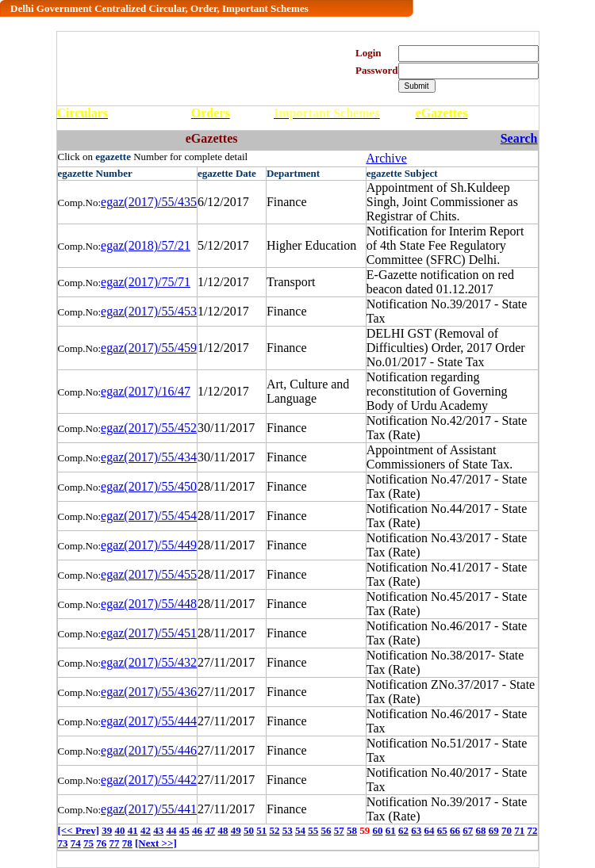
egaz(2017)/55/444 (149, 721)
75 (88, 843)
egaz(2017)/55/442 (149, 780)
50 (249, 830)
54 (300, 830)
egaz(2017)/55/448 (149, 604)
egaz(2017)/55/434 (149, 457)
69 (494, 830)
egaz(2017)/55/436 (149, 692)
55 (313, 830)
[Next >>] (156, 843)
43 (158, 830)
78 (127, 843)
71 (519, 830)
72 (532, 830)
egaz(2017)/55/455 (149, 574)
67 (468, 830)
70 (507, 830)
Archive (386, 158)
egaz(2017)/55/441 (149, 809)
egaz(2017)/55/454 (149, 516)
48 (223, 830)
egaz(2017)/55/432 (149, 662)
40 (119, 830)
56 (326, 830)
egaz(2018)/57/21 (146, 245)
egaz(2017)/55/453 (149, 311)
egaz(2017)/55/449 (149, 545)
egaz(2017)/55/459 (149, 348)
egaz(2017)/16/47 (146, 391)
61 (391, 830)
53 (288, 830)
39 (107, 830)
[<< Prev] (79, 830)
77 (115, 843)
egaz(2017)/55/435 (149, 202)
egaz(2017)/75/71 (146, 282)
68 (480, 830)
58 (352, 830)
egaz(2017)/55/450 (149, 486)
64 (429, 830)
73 (63, 843)
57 (339, 830)
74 (76, 843)
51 (261, 830)
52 (274, 830)
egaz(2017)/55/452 (149, 428)
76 (101, 843)
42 (146, 830)
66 (455, 830)
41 (133, 830)
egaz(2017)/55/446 (149, 750)
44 (171, 830)
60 (377, 830)
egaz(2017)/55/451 (149, 633)
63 (416, 830)
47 (210, 830)
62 (403, 830)
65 (442, 830)
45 (184, 830)
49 (236, 830)
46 (197, 830)
